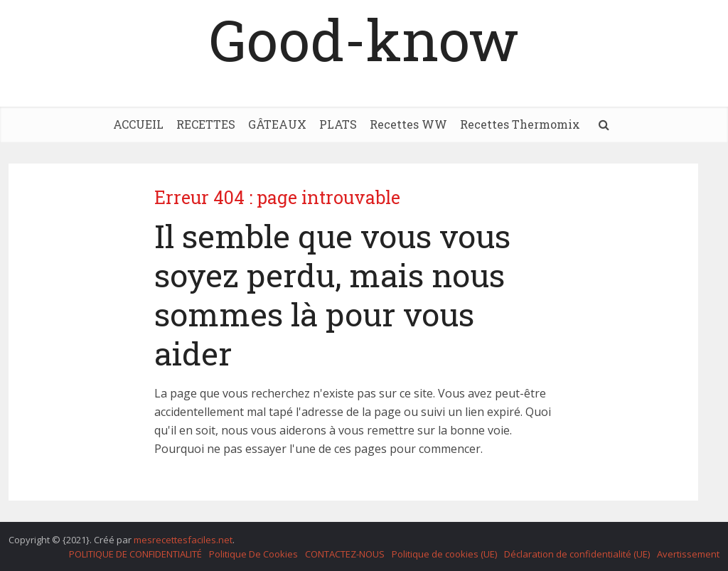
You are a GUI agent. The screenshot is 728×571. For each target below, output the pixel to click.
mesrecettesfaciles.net (183, 540)
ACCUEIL (138, 124)
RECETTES (206, 124)
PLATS (338, 124)
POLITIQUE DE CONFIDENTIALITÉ (135, 554)
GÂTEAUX (277, 124)
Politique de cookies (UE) (444, 554)
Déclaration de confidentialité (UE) (577, 554)
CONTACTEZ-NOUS (345, 554)
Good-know (364, 39)
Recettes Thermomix (520, 124)
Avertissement (688, 554)
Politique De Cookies (253, 554)
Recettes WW (408, 124)
